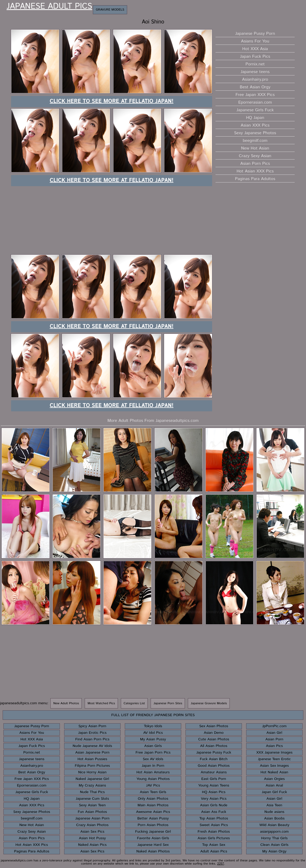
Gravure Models (110, 10)
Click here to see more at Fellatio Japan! (112, 101)
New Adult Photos (66, 703)
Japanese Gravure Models (209, 703)
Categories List (134, 703)
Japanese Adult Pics (49, 7)
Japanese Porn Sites (168, 703)
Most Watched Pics (101, 703)
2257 (221, 864)
